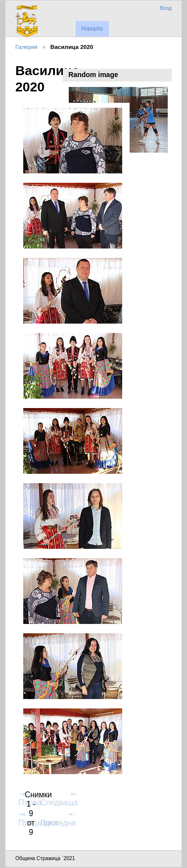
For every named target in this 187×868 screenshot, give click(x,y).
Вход (166, 8)
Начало (92, 29)
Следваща (59, 798)
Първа (30, 798)
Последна (58, 819)
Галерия (26, 47)
